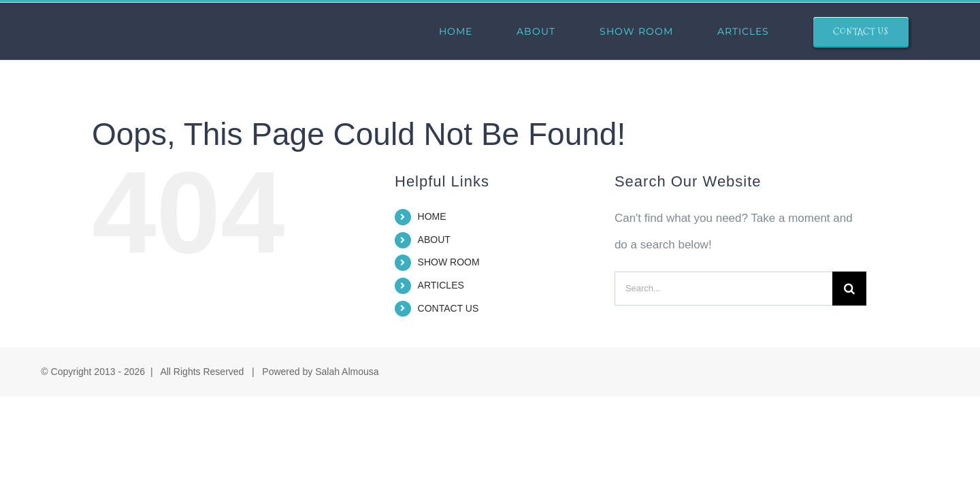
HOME (432, 216)
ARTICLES (441, 285)
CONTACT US (448, 308)
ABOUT (434, 240)
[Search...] (723, 289)
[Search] (849, 289)
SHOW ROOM (449, 262)
